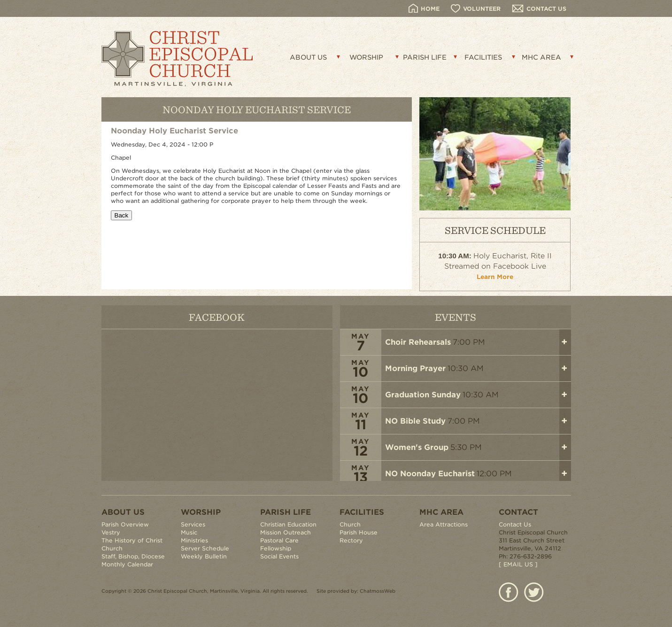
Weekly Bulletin (204, 556)
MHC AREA (541, 57)
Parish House (359, 532)
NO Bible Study (415, 421)
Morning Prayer (415, 368)
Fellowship (276, 548)
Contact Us (515, 524)
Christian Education (288, 524)
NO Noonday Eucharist (430, 474)
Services (193, 524)
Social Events (279, 556)
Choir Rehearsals (418, 342)
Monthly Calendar (127, 564)
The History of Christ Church (132, 544)
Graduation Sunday (423, 395)
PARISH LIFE (425, 57)
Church (350, 524)
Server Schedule (205, 548)
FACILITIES (483, 57)
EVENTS (456, 317)
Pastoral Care (279, 540)
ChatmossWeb (378, 591)
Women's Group (417, 447)
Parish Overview (125, 524)
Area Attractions (444, 524)
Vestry (111, 532)
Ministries (194, 540)
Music (189, 532)
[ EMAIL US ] (518, 564)
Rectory (351, 540)
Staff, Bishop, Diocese (133, 556)
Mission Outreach (286, 532)
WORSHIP (366, 57)
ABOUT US (308, 57)
